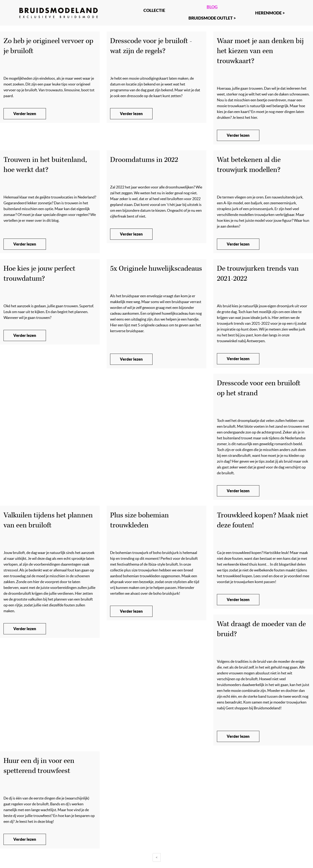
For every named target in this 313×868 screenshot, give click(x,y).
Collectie (154, 10)
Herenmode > (270, 13)
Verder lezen (25, 114)
